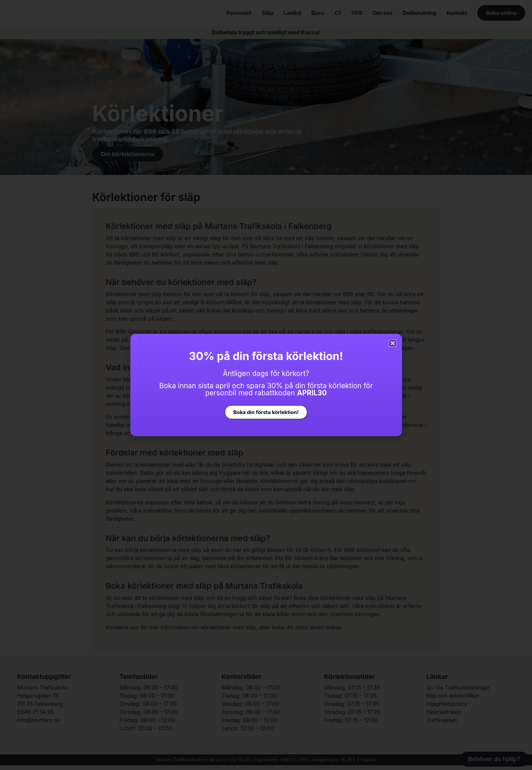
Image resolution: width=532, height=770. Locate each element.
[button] (393, 343)
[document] (266, 385)
